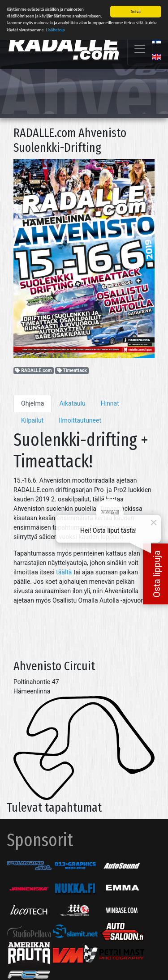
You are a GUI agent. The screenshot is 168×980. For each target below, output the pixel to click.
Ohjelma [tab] (32, 401)
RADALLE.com (33, 368)
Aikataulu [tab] (72, 401)
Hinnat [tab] (110, 401)
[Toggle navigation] (140, 47)
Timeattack (72, 368)
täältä (64, 570)
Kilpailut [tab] (32, 418)
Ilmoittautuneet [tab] (80, 418)
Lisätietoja (56, 28)
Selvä (136, 9)
